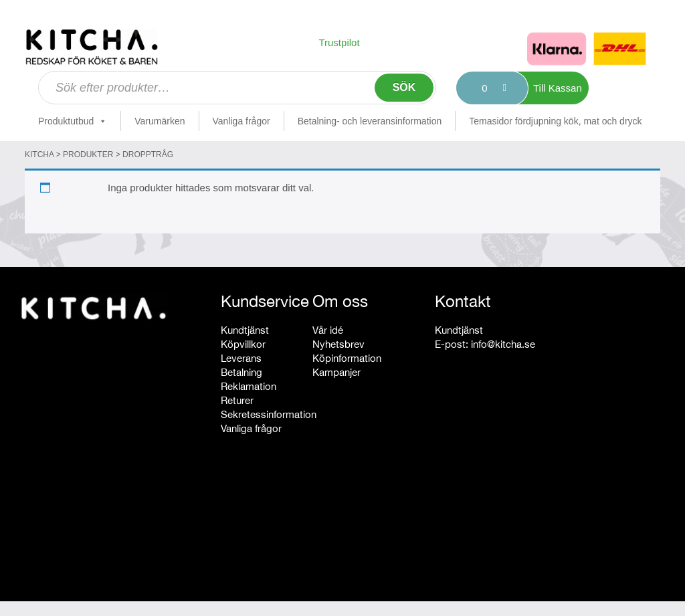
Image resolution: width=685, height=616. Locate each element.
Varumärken (160, 121)
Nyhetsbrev (338, 344)
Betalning (241, 372)
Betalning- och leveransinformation (370, 121)
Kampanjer (336, 372)
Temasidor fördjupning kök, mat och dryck (555, 121)
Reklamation (249, 386)
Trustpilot (339, 42)
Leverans (241, 358)
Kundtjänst (245, 330)
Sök (404, 87)
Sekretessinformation (269, 414)
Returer (237, 400)
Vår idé (328, 330)
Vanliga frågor (241, 121)
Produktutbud (73, 121)
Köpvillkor (243, 344)
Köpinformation (347, 358)
